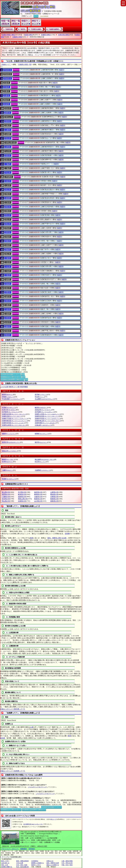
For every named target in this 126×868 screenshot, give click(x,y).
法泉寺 (8, 309)
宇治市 (40, 397)
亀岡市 (41, 408)
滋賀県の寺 (22, 497)
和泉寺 (8, 331)
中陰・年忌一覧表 (67, 865)
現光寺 (8, 138)
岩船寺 (8, 125)
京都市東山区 (47, 421)
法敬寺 (8, 305)
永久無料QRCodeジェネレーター (33, 824)
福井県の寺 (38, 492)
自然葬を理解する (7, 867)
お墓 (32, 727)
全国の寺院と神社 (9, 35)
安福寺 (7, 87)
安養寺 (7, 91)
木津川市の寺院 (35, 37)
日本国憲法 (35, 861)
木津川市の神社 (64, 35)
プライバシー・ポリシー (10, 849)
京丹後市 (10, 412)
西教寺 (8, 211)
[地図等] (61, 70)
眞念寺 (8, 190)
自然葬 (67, 534)
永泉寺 (7, 96)
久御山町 (43, 425)
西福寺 (8, 228)
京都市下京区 (15, 419)
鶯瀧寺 (8, 335)
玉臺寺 (8, 130)
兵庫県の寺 (54, 497)
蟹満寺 (8, 121)
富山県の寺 (6, 492)
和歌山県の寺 (23, 499)
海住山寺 (9, 117)
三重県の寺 (6, 497)
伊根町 (8, 397)
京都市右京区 (14, 414)
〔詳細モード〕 (6, 65)
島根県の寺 (54, 499)
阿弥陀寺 (8, 70)
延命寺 (8, 108)
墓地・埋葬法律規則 (22, 861)
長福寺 (8, 284)
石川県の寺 (22, 492)
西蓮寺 (8, 237)
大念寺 (8, 267)
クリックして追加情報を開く (12, 857)
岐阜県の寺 (22, 494)
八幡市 (7, 470)
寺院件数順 (24, 387)
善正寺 (8, 254)
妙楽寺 (8, 322)
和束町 (9, 479)
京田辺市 (43, 410)
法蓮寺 (8, 314)
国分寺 (8, 160)
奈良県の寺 (6, 499)
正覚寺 (8, 202)
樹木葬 (3, 738)
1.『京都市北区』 (9, 29)
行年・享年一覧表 (22, 865)
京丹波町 (45, 412)
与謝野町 (42, 470)
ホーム (36, 16)
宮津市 (7, 462)
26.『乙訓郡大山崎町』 (35, 29)
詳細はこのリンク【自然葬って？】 (13, 771)
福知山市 (10, 451)
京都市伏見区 (13, 423)
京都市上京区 (47, 414)
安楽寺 (7, 83)
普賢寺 (8, 292)
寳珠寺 (8, 301)
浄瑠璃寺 (9, 177)
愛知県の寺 (54, 494)
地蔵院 (8, 279)
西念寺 (8, 220)
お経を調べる (5, 863)
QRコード (53, 819)
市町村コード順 (14, 387)
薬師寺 (8, 326)
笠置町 (9, 408)
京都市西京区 (15, 421)
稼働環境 (24, 849)
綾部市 (7, 395)
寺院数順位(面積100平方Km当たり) (12, 379)
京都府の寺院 (17, 37)
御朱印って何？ (36, 865)
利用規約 (32, 849)
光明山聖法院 (11, 143)
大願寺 (8, 258)
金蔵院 (8, 134)
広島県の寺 (22, 501)
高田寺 (8, 155)
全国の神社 (29, 35)
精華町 (42, 434)
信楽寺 (8, 181)
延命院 (7, 104)
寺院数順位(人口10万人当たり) (11, 377)
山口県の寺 (38, 501)
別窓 (23, 374)
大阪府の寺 (38, 497)
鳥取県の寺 (38, 499)
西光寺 (8, 215)
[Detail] (16, 70)
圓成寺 (7, 100)
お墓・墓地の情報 (67, 861)
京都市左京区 (47, 416)
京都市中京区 (47, 419)
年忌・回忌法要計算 (22, 867)
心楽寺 (8, 185)
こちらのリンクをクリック (37, 787)
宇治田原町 (12, 399)
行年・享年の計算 (67, 863)
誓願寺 (8, 241)
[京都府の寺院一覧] (25, 65)
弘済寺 (8, 151)
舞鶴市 (8, 459)
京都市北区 (12, 416)
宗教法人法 (50, 861)
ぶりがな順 (4, 387)
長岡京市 (11, 442)
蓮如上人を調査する (53, 865)
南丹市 (41, 442)
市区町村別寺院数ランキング (11, 374)
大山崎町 (45, 399)
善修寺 (8, 250)
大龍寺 (8, 275)
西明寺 (8, 232)
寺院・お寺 (5, 865)
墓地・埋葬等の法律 (53, 863)
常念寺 (8, 173)
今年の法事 (20, 863)
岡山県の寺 (6, 501)
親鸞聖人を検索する (38, 863)
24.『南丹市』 (22, 29)
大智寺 (8, 262)
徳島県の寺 (54, 501)
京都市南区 (45, 423)
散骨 (32, 538)
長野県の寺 (6, 494)
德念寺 (8, 288)
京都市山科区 (14, 425)
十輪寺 (8, 164)
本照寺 (8, 318)
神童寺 (8, 194)
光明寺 (8, 147)
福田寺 (8, 297)
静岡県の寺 (38, 494)
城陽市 (9, 434)
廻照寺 (8, 113)
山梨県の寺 (54, 492)
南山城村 (45, 459)
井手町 (41, 395)
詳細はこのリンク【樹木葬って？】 (13, 709)
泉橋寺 (8, 245)
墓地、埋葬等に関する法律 (57, 538)
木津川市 (9, 410)
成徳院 (8, 198)
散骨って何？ (5, 861)
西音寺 (8, 207)
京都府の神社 (46, 35)
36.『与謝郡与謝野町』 (53, 29)
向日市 (40, 462)
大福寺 (8, 271)
